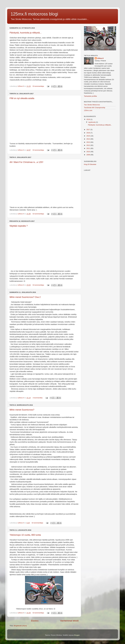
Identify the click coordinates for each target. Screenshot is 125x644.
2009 (88, 155)
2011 (88, 148)
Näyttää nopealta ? (19, 226)
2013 (88, 142)
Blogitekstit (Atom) (20, 626)
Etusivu (35, 621)
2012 (88, 145)
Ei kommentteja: (39, 86)
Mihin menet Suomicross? (22, 410)
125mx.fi (100, 58)
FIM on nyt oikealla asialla (22, 98)
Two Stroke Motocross (92, 105)
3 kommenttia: (38, 398)
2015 (88, 136)
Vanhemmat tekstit (69, 621)
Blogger (77, 635)
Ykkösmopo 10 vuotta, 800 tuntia (25, 535)
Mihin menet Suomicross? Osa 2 (25, 297)
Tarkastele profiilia (90, 96)
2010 (88, 152)
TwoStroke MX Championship (95, 108)
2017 (88, 130)
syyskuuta (92, 122)
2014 (88, 139)
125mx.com (88, 110)
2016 (88, 133)
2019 (88, 119)
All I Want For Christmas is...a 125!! (26, 162)
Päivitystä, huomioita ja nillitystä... (26, 33)
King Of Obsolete (90, 164)
